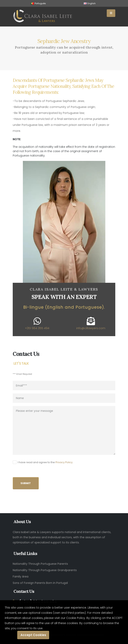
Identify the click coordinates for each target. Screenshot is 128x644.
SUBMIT (26, 483)
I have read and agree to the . (45, 462)
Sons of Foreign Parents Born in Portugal (40, 583)
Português (38, 3)
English (90, 3)
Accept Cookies (33, 635)
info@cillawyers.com (91, 328)
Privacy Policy (64, 462)
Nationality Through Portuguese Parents (40, 564)
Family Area (21, 576)
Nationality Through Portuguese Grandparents (45, 570)
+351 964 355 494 (37, 328)
